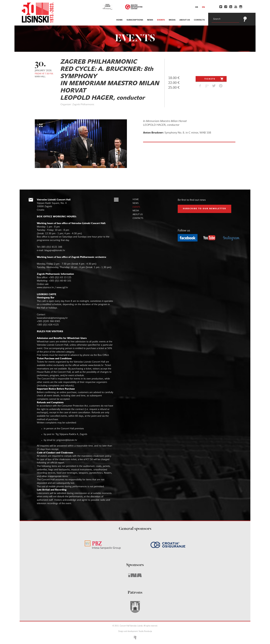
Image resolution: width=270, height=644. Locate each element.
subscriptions (135, 20)
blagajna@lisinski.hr (55, 251)
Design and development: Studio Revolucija (135, 631)
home (119, 20)
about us (185, 20)
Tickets (214, 79)
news (150, 20)
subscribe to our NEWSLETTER (204, 209)
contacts (199, 20)
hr (197, 7)
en (203, 7)
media (172, 20)
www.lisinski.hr (96, 365)
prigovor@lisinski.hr (67, 440)
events (161, 20)
